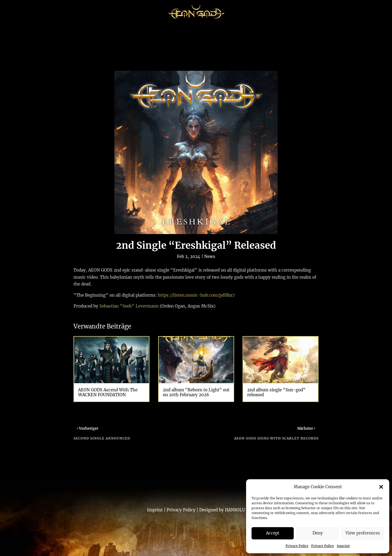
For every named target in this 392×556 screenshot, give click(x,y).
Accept (273, 533)
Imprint (343, 546)
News (210, 257)
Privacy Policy (297, 546)
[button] (381, 487)
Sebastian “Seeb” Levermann (129, 306)
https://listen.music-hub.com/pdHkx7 (196, 295)
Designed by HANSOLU (222, 510)
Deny (318, 533)
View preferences (363, 533)
